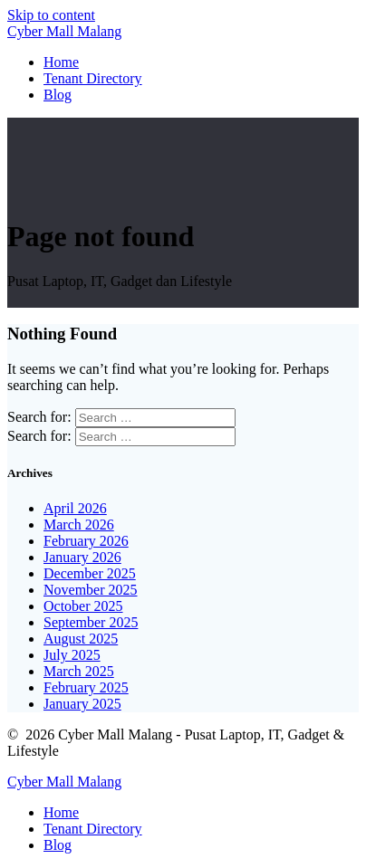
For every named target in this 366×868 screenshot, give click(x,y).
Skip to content (51, 15)
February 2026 (86, 541)
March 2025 (79, 671)
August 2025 (81, 639)
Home (61, 62)
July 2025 (72, 655)
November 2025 (91, 590)
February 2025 (86, 687)
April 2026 (75, 508)
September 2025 (91, 622)
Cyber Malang (64, 31)
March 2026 (79, 525)
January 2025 (82, 704)
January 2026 (82, 557)
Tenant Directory (93, 78)
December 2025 (90, 573)
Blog (58, 95)
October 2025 (83, 606)
